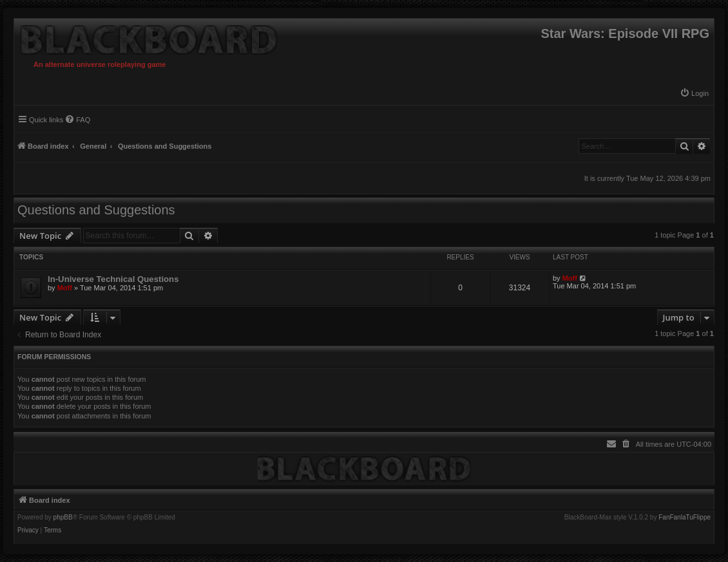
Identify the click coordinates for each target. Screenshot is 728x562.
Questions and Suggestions (96, 210)
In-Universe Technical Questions (113, 279)
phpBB (63, 518)
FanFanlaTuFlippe (685, 518)
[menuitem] (694, 93)
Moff (65, 288)
